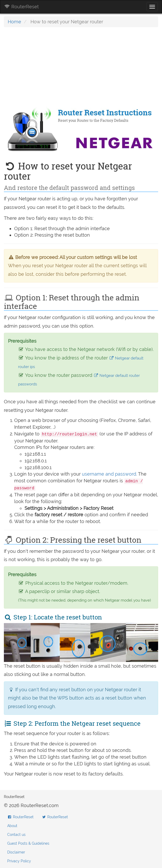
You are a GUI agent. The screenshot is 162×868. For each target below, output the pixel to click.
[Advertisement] (81, 69)
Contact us (16, 835)
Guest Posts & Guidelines (28, 843)
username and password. (109, 474)
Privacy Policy (19, 861)
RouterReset (21, 7)
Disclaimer (16, 852)
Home (14, 22)
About (12, 826)
